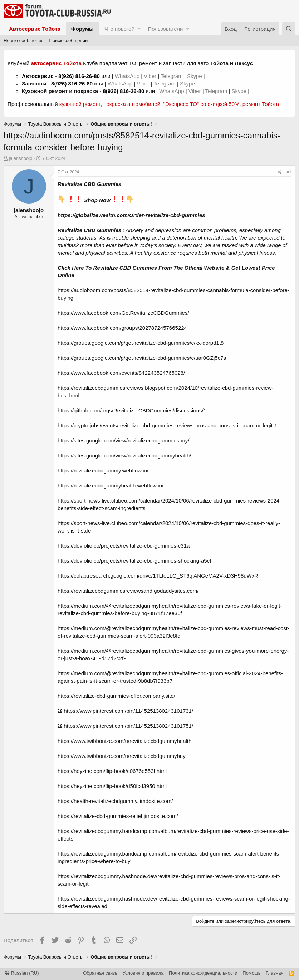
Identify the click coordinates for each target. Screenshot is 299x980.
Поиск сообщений (69, 41)
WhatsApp (128, 76)
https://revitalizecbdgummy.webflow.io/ (103, 471)
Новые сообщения (24, 41)
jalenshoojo (21, 158)
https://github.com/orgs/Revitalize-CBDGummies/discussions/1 (132, 410)
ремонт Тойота (261, 104)
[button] (139, 29)
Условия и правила (143, 973)
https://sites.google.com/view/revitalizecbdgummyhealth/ (124, 455)
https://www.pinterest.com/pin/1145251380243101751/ (125, 726)
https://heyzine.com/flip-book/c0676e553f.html (112, 771)
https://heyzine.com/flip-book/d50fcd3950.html (112, 786)
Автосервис (38, 76)
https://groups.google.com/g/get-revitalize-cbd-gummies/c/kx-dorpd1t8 (141, 343)
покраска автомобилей (132, 104)
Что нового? (119, 29)
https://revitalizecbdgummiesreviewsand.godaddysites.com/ (128, 591)
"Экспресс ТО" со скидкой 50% (201, 104)
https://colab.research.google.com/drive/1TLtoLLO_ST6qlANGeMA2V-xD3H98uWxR (158, 576)
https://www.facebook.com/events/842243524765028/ (121, 373)
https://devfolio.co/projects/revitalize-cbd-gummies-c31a (124, 546)
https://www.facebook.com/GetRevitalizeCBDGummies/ (123, 313)
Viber (150, 76)
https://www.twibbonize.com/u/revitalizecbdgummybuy (122, 756)
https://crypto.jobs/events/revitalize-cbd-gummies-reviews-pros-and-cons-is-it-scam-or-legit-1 (167, 425)
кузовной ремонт (80, 104)
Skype (195, 76)
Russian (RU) (22, 973)
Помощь (251, 973)
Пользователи (165, 29)
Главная (275, 973)
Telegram (172, 76)
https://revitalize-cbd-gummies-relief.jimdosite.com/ (118, 816)
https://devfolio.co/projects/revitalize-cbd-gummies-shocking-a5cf (134, 561)
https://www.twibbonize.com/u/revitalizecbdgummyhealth (124, 741)
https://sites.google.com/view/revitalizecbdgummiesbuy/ (124, 440)
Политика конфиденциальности (203, 973)
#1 (289, 172)
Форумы (82, 29)
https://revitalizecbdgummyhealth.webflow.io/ (111, 486)
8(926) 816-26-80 (79, 76)
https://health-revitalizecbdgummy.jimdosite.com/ (115, 801)
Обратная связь (100, 973)
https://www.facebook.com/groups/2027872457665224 (122, 328)
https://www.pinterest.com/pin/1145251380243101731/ (125, 711)
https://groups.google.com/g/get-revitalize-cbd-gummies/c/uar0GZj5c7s (142, 358)
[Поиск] (289, 29)
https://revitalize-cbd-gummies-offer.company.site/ (116, 696)
